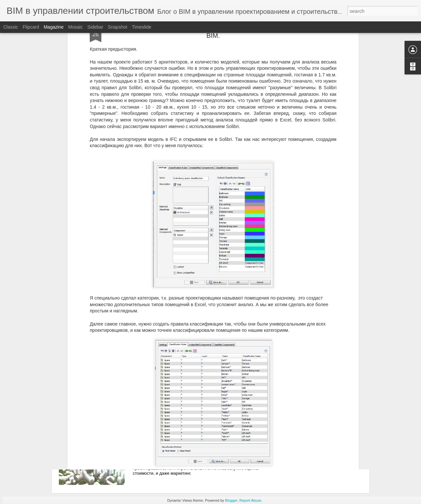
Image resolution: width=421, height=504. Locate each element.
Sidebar (95, 27)
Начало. (154, 422)
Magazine (54, 27)
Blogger (231, 500)
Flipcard (31, 27)
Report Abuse (250, 500)
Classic (11, 27)
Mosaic (75, 27)
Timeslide (142, 27)
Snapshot (118, 27)
